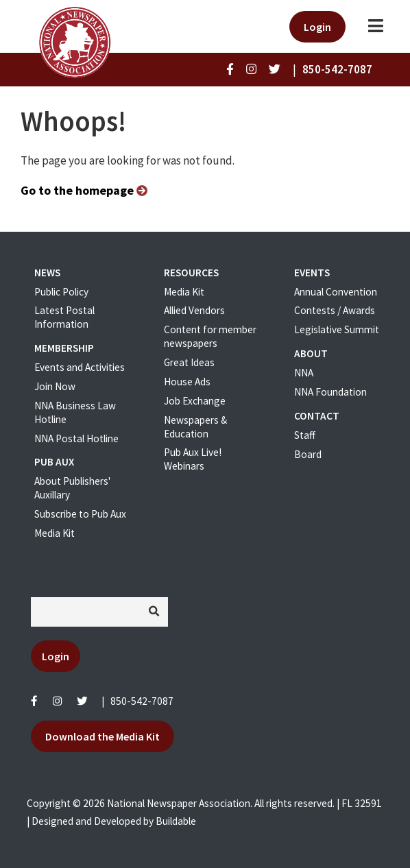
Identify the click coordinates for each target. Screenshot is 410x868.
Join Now (55, 386)
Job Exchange (195, 401)
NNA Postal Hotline (76, 438)
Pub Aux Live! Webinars (193, 459)
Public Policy (61, 292)
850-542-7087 (142, 701)
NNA (304, 373)
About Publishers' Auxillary (72, 488)
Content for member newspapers (210, 336)
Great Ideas (189, 362)
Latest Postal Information (64, 317)
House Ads (187, 382)
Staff (305, 435)
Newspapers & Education (195, 427)
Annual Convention (336, 292)
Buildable (176, 821)
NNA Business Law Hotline (75, 412)
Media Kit (55, 533)
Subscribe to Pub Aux (80, 514)
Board (308, 454)
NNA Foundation (330, 392)
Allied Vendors (194, 310)
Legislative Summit (337, 329)
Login (317, 27)
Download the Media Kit (102, 736)
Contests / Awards (335, 310)
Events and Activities (80, 367)
